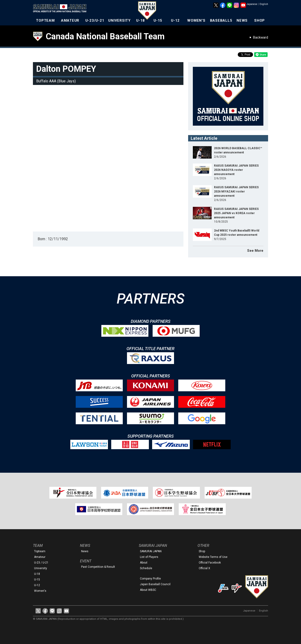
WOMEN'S (196, 20)
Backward (261, 37)
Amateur (40, 557)
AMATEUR (70, 20)
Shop (202, 551)
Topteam (40, 551)
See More (255, 251)
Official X (204, 568)
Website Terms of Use (213, 557)
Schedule (146, 568)
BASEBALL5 (221, 20)
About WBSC (148, 590)
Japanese (252, 4)
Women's (40, 591)
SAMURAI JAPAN (151, 551)
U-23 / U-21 (41, 563)
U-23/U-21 (95, 20)
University (41, 568)
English (264, 4)
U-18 (141, 20)
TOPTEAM (45, 20)
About (144, 563)
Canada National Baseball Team (105, 36)
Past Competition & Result (98, 567)
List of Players (149, 557)
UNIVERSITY (119, 20)
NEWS (242, 20)
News (85, 551)
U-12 (175, 20)
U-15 (158, 20)
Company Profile (150, 579)
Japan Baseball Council (155, 584)
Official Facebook (210, 563)
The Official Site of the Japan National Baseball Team (61, 9)
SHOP (259, 20)
